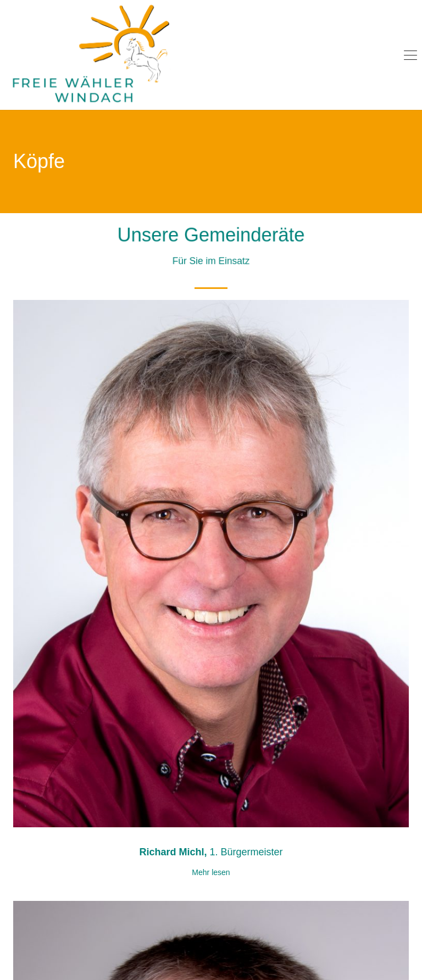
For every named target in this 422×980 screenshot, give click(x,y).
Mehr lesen (211, 872)
